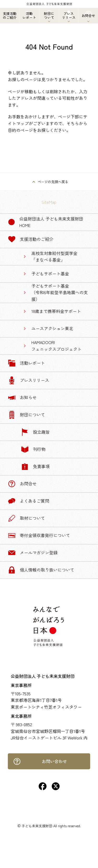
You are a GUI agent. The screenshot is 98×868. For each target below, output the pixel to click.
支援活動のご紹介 (31, 239)
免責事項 (35, 467)
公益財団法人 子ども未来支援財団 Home (45, 222)
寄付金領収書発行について (39, 535)
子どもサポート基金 (50, 273)
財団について (26, 415)
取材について (26, 518)
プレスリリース (28, 380)
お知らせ (22, 398)
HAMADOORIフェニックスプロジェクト (56, 346)
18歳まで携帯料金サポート (56, 311)
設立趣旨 (35, 432)
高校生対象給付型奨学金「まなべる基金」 (54, 257)
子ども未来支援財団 (37, 826)
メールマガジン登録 (33, 553)
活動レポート (26, 363)
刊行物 (33, 449)
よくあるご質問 (28, 501)
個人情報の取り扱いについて (41, 570)
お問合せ (22, 484)
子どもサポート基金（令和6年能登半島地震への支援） (60, 292)
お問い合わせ (40, 761)
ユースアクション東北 (52, 328)
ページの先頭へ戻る (53, 182)
